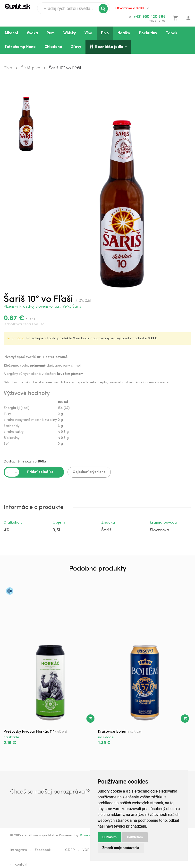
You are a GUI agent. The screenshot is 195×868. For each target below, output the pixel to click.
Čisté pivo (30, 68)
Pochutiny (148, 33)
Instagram (19, 850)
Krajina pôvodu (163, 523)
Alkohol (11, 33)
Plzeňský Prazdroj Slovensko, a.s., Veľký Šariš (42, 307)
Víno (88, 33)
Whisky (70, 33)
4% (7, 530)
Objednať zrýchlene (89, 472)
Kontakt (21, 865)
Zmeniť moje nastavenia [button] (121, 848)
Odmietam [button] (135, 837)
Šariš (106, 530)
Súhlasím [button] (110, 837)
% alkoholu (13, 523)
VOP (86, 850)
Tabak (172, 33)
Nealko (124, 33)
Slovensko (159, 530)
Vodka (32, 33)
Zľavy (76, 47)
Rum (51, 33)
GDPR (70, 850)
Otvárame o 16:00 (132, 8)
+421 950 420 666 (150, 17)
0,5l (56, 530)
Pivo (105, 33)
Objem (59, 523)
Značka (108, 523)
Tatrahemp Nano (20, 47)
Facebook (43, 850)
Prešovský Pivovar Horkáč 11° (29, 732)
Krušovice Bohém (113, 732)
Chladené (53, 47)
